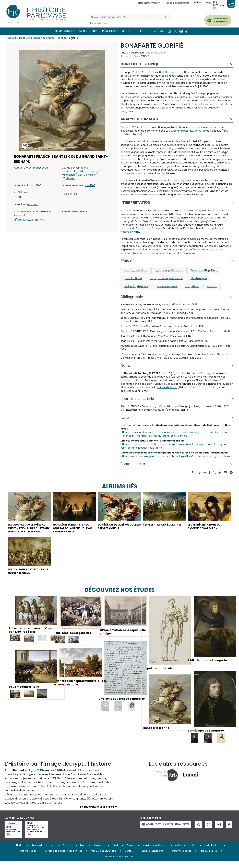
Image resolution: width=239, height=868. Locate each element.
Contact (129, 858)
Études (20, 852)
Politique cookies (208, 858)
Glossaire (99, 852)
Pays (83, 852)
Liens (125, 417)
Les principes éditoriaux (154, 852)
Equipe (130, 852)
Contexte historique (141, 64)
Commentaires (133, 464)
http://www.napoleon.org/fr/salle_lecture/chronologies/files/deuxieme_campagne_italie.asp (176, 456)
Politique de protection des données (64, 858)
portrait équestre (167, 286)
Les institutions (212, 852)
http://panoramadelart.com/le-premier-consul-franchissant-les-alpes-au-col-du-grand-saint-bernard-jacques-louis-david (175, 446)
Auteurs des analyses (43, 852)
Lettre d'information (148, 3)
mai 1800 (90, 185)
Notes (125, 365)
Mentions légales (28, 858)
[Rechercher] (126, 17)
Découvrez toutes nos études (37, 38)
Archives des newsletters (103, 858)
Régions (67, 852)
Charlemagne (199, 278)
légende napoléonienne (169, 270)
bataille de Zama (167, 387)
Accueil (11, 38)
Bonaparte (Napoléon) (204, 270)
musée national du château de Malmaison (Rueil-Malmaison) (80, 173)
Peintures (32, 204)
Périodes (109, 31)
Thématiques (63, 31)
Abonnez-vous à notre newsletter (166, 831)
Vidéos (159, 31)
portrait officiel (133, 278)
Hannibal (212, 286)
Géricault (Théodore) (137, 286)
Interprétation (135, 202)
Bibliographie (132, 297)
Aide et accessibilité (186, 852)
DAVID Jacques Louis (36, 168)
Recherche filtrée (135, 31)
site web (70, 178)
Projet (115, 852)
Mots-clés (87, 31)
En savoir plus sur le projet (97, 814)
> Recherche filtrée (98, 23)
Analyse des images (139, 119)
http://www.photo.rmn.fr (32, 220)
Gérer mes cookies (182, 858)
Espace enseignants (177, 3)
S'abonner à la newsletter (218, 20)
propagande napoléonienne (166, 278)
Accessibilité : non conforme (119, 864)
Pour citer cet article (137, 398)
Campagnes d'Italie (136, 270)
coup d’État (192, 286)
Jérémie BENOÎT (140, 56)
